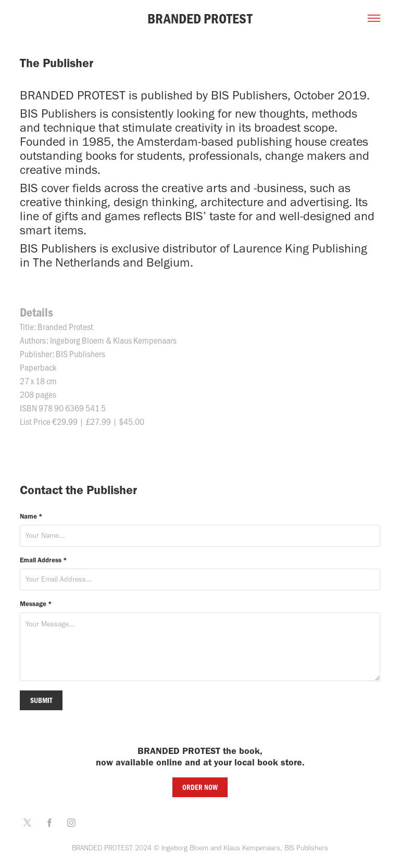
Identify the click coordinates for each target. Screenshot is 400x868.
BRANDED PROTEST (200, 18)
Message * (36, 604)
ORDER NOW (200, 787)
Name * (31, 516)
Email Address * (43, 560)
